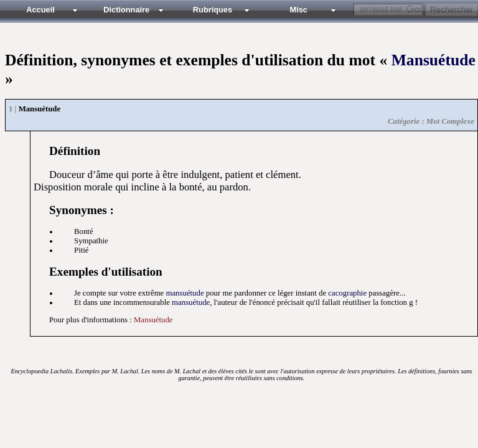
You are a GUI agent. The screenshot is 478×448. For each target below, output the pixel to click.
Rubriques (213, 10)
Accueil (40, 10)
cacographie (347, 293)
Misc (298, 10)
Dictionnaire (126, 10)
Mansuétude (433, 60)
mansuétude (185, 293)
